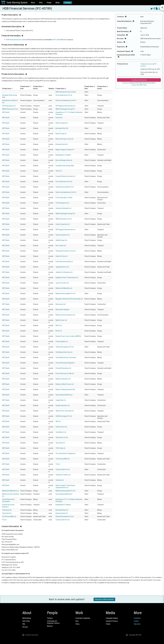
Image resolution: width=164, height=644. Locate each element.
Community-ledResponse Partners (53, 622)
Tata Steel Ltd (60, 443)
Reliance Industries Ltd (63, 379)
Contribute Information (139, 80)
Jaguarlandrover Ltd (62, 267)
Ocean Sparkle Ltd (62, 341)
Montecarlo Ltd (61, 304)
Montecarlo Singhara (62, 310)
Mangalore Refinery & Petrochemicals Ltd (69, 299)
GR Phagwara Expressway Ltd (65, 106)
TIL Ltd (58, 464)
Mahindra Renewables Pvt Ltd (65, 294)
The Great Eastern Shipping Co (66, 453)
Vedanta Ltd (60, 480)
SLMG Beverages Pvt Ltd (64, 416)
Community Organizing (83, 618)
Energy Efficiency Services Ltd (65, 176)
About (33, 3)
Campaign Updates (112, 618)
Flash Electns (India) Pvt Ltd (65, 187)
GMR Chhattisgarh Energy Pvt (65, 109)
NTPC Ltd (59, 331)
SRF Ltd (58, 421)
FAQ (24, 624)
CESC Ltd (59, 171)
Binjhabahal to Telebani (63, 155)
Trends (108, 624)
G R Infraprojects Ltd (9, 106)
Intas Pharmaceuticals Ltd (64, 262)
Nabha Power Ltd (61, 320)
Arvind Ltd (59, 118)
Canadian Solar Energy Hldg (65, 166)
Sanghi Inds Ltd (61, 400)
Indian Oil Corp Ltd (61, 256)
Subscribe (137, 624)
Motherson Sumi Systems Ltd (65, 315)
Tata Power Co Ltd (62, 437)
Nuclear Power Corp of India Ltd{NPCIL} (68, 336)
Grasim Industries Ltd (62, 235)
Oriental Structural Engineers (65, 363)
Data (77, 621)
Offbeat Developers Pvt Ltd (65, 347)
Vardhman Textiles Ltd (63, 475)
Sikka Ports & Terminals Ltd (65, 411)
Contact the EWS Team (139, 85)
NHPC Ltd (59, 326)
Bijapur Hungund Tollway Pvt (65, 150)
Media (58, 3)
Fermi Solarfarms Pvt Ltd (64, 95)
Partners (50, 618)
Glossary (25, 627)
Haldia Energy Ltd (61, 240)
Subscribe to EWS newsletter (104, 599)
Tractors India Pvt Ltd (62, 469)
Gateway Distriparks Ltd (63, 208)
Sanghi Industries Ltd (62, 405)
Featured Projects (112, 621)
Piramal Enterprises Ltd (63, 368)
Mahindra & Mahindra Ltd (64, 288)
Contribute (68, 3)
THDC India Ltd (60, 448)
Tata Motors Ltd (61, 432)
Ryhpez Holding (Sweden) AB (65, 389)
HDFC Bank (56, 40)
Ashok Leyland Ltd (62, 123)
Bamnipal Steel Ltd (62, 128)
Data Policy (26, 621)
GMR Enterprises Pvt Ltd (10, 109)
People (49, 3)
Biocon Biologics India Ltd (64, 160)
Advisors (50, 626)
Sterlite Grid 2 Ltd (61, 427)
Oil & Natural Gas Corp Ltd (64, 352)
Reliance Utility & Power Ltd (64, 384)
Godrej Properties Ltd (62, 224)
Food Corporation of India (64, 198)
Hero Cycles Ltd (61, 246)
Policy (77, 624)
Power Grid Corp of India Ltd (65, 373)
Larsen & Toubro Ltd (62, 283)
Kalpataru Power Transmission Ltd (67, 278)
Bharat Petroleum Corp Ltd (64, 139)
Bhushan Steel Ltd (62, 144)
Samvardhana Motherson (64, 395)
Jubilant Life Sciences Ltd (64, 272)
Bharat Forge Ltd (61, 134)
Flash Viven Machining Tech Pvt (66, 100)
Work (41, 3)
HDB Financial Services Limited (16, 40)
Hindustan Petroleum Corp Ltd (65, 251)
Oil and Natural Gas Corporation (66, 357)
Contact (136, 621)
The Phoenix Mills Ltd (62, 459)
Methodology (27, 618)
